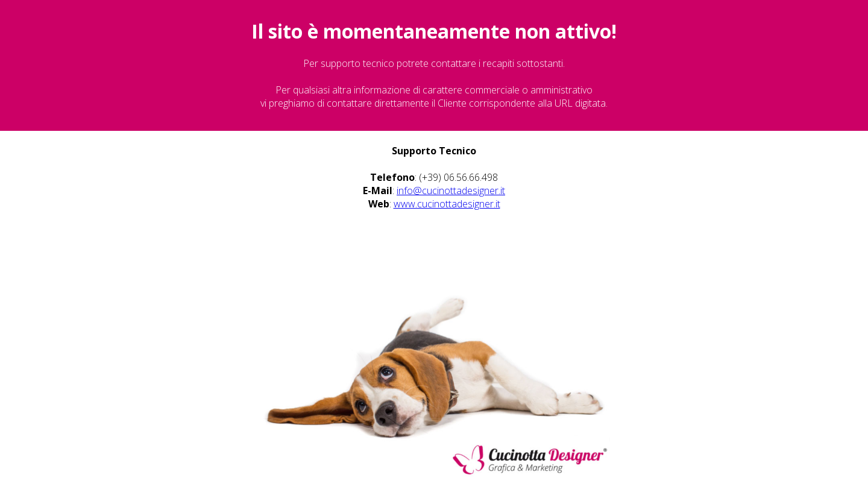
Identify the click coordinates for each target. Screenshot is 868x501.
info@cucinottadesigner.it (451, 191)
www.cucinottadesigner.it (447, 204)
